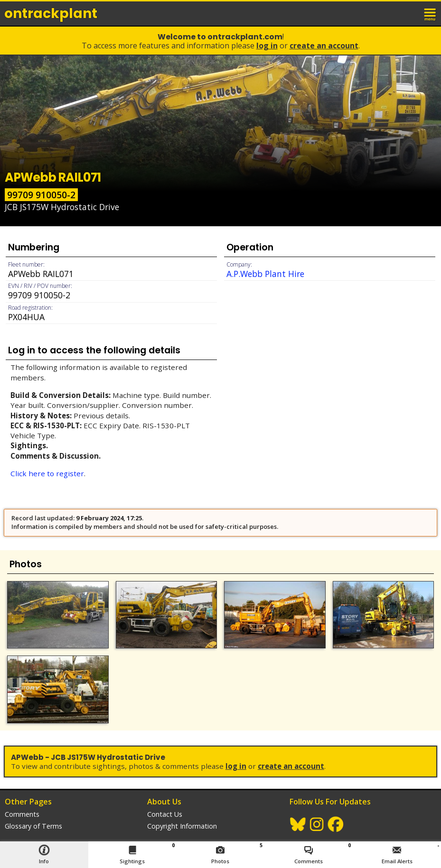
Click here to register (47, 473)
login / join (410, 13)
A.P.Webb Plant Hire (265, 274)
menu (431, 13)
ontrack (51, 14)
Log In (267, 46)
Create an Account (324, 46)
